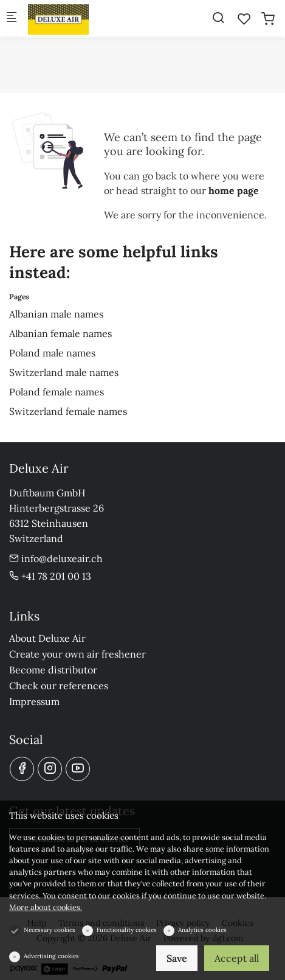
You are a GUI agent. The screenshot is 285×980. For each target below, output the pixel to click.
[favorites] (244, 19)
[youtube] (78, 769)
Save (177, 958)
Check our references (59, 686)
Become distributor (53, 670)
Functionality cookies (127, 930)
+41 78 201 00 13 (50, 576)
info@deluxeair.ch (56, 558)
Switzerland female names (68, 411)
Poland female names (57, 392)
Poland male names (52, 353)
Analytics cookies (202, 930)
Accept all (237, 958)
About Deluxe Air (47, 638)
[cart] (268, 19)
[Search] (218, 18)
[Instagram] (50, 769)
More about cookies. (46, 907)
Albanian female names (60, 333)
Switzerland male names (64, 372)
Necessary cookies (50, 930)
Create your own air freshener (77, 654)
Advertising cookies (51, 956)
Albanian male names (56, 314)
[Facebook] (22, 769)
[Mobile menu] (12, 19)
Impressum (34, 701)
